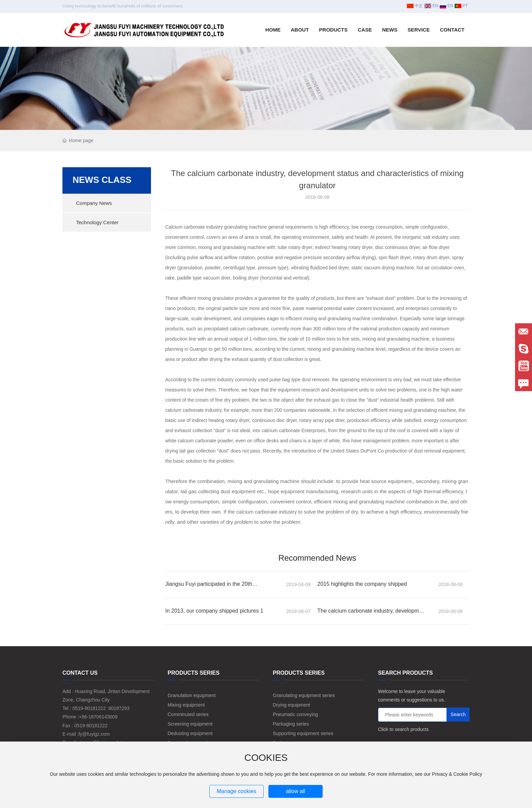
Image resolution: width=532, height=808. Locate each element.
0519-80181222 (89, 708)
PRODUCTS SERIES (194, 673)
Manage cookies (237, 791)
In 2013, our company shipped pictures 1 (214, 611)
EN (431, 6)
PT (461, 6)
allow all (295, 791)
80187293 (119, 708)
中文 (415, 6)
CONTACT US (80, 673)
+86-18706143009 (98, 717)
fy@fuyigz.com (94, 734)
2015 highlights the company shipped (362, 584)
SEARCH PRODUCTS (405, 673)
